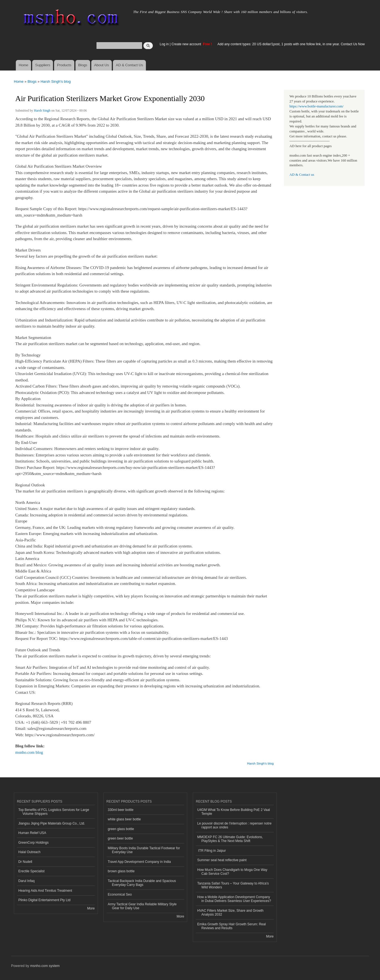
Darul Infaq (26, 881)
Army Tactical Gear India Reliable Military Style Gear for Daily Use (142, 906)
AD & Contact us (302, 175)
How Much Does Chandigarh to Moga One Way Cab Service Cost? (232, 872)
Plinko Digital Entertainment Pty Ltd (44, 900)
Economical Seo (120, 894)
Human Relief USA (32, 833)
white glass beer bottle (124, 819)
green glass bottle (121, 829)
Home (23, 65)
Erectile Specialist (31, 871)
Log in (164, 44)
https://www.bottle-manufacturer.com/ (317, 106)
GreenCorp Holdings (33, 843)
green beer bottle (121, 838)
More (91, 908)
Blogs (83, 65)
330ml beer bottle (121, 810)
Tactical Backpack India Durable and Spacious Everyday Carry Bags (142, 883)
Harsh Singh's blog (56, 81)
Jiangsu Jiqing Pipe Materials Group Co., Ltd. (52, 823)
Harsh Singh (42, 110)
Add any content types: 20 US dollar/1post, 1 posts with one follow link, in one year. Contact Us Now (291, 44)
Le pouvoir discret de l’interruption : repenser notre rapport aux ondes (234, 825)
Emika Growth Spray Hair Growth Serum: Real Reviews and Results (231, 926)
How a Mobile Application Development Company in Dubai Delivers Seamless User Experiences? (234, 899)
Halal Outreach (29, 852)
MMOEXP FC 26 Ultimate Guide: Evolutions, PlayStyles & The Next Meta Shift (230, 839)
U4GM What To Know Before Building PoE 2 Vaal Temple (234, 812)
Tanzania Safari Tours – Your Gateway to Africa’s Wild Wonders (233, 885)
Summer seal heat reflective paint (222, 860)
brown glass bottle (121, 871)
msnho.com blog (29, 752)
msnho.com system (45, 966)
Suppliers (43, 65)
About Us (101, 65)
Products (64, 65)
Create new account (187, 44)
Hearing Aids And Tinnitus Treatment (45, 891)
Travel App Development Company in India (139, 862)
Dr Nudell (25, 862)
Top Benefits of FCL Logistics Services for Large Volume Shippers (54, 812)
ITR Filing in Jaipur (211, 851)
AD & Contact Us (130, 65)
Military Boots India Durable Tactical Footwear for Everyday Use (144, 850)
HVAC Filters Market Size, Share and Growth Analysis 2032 (230, 913)
